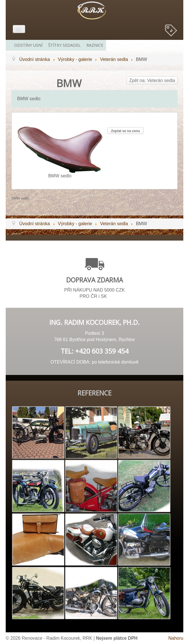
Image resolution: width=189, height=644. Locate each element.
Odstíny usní (28, 45)
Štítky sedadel (64, 45)
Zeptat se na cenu (126, 131)
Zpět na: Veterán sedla (152, 80)
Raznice (95, 45)
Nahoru (176, 638)
